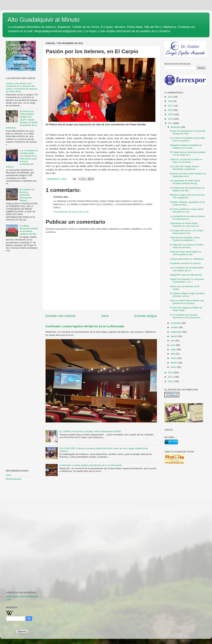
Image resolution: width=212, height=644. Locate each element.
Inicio (105, 316)
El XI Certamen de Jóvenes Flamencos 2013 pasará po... (186, 316)
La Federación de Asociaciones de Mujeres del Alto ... (187, 189)
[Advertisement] (22, 309)
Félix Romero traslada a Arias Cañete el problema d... (185, 239)
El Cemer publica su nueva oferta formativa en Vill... (187, 210)
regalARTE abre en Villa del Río (186, 275)
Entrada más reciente (61, 316)
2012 (171, 373)
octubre (175, 327)
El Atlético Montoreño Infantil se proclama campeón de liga (29, 230)
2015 (171, 114)
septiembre (177, 332)
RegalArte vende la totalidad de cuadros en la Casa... (186, 146)
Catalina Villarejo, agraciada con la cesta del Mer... (188, 203)
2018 (171, 101)
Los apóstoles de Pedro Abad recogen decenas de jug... (185, 182)
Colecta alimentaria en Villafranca (187, 259)
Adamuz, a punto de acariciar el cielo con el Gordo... (186, 161)
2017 (171, 106)
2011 (171, 377)
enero (174, 367)
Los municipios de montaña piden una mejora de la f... (187, 269)
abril (173, 354)
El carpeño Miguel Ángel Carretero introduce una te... (187, 295)
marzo (174, 358)
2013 (171, 123)
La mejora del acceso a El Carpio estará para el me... (187, 232)
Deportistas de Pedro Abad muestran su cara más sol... (185, 225)
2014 (171, 119)
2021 (171, 97)
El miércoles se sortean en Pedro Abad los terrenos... (187, 246)
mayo (174, 349)
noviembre (176, 323)
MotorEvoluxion (14, 479)
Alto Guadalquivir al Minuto (44, 20)
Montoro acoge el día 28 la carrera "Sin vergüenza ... (187, 196)
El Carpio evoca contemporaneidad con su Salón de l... (188, 154)
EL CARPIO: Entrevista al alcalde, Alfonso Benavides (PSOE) (90, 431)
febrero (175, 363)
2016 (171, 110)
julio (173, 341)
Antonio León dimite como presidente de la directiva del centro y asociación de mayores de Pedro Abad (22, 88)
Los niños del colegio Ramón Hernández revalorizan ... (185, 168)
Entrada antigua (146, 316)
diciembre (176, 127)
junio (173, 345)
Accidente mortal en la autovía (185, 263)
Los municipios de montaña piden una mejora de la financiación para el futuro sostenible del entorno (22, 159)
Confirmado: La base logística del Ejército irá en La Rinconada (85, 326)
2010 (171, 381)
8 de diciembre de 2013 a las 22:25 (71, 212)
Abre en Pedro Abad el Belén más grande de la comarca (187, 302)
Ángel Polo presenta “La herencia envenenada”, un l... (187, 281)
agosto (174, 336)
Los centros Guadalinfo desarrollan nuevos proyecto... (188, 139)
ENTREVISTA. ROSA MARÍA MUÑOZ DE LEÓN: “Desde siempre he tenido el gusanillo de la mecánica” (22, 120)
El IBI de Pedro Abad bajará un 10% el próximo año (186, 253)
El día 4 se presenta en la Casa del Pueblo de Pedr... (188, 132)
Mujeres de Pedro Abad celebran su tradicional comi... (188, 175)
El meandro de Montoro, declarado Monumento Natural (27, 195)
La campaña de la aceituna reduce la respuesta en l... (187, 218)
